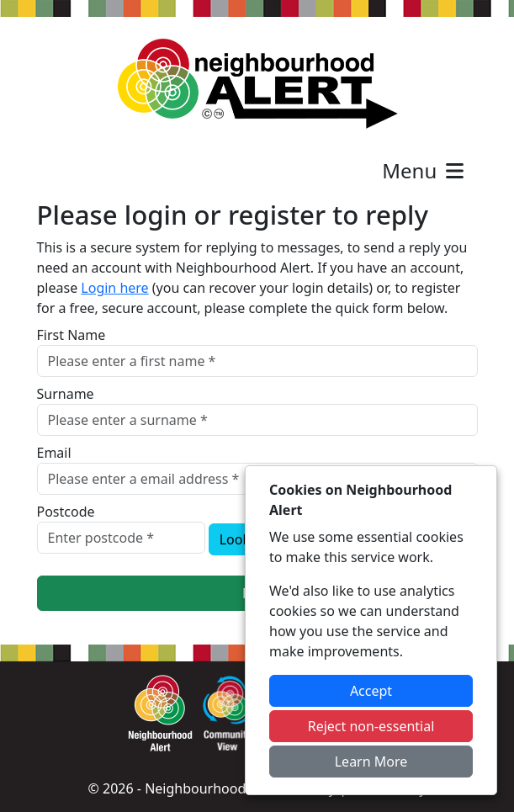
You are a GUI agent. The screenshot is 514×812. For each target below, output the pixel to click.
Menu (424, 170)
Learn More (371, 762)
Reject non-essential (371, 726)
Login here (114, 288)
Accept (371, 691)
